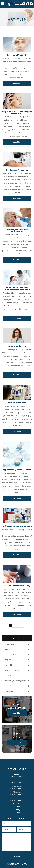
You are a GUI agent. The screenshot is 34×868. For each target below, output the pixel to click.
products (8, 675)
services (8, 649)
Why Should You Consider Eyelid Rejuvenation (17, 112)
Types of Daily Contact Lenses (17, 470)
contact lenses (10, 655)
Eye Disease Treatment (17, 170)
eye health (8, 665)
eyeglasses (8, 660)
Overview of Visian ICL (17, 55)
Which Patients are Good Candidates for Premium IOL (17, 289)
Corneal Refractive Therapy (17, 586)
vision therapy (10, 644)
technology (9, 691)
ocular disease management (15, 686)
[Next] (20, 626)
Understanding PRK (17, 346)
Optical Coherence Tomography (17, 526)
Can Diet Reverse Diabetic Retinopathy (17, 230)
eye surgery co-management (15, 681)
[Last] (23, 626)
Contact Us (17, 742)
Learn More (17, 713)
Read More (17, 84)
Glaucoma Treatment (17, 403)
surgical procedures (12, 670)
